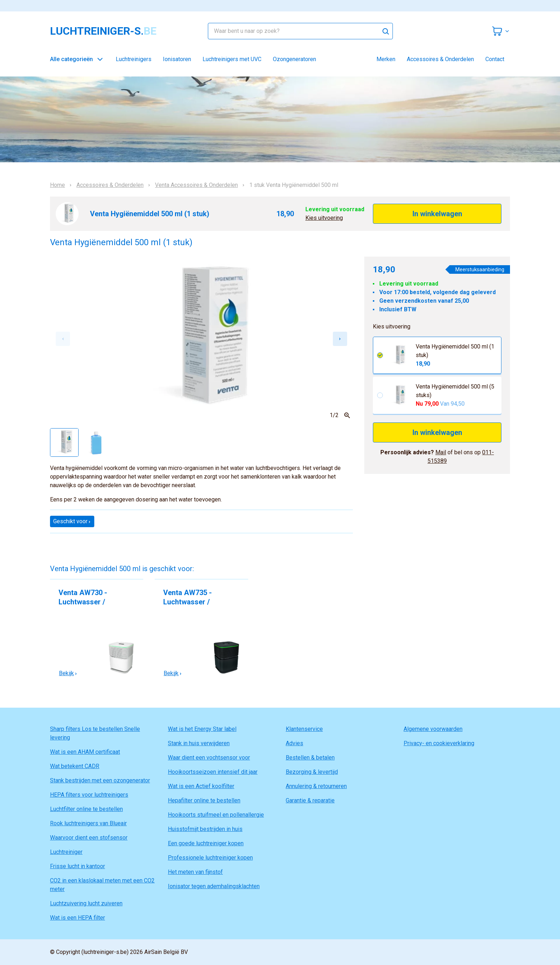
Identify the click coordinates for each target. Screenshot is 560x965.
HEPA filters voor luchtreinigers (89, 795)
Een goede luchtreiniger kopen (206, 843)
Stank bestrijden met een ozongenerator (100, 780)
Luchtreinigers (134, 59)
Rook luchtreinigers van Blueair (88, 823)
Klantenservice (304, 729)
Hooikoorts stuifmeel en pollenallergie (216, 815)
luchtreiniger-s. (103, 31)
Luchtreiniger (66, 852)
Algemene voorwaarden (433, 729)
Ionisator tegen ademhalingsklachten (214, 886)
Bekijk (68, 673)
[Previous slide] (63, 339)
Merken (386, 59)
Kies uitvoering (324, 218)
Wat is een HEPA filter (77, 918)
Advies (294, 743)
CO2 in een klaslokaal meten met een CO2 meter (102, 885)
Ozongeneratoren (294, 59)
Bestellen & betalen (310, 758)
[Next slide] (340, 339)
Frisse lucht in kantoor (77, 866)
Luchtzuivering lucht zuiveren (86, 903)
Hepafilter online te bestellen (204, 800)
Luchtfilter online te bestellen (86, 809)
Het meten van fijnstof (195, 872)
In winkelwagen (437, 214)
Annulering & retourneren (316, 786)
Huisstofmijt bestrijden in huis (205, 829)
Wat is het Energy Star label (202, 729)
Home (57, 185)
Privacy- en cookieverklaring (439, 743)
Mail (441, 452)
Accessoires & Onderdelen (440, 59)
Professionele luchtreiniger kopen (210, 858)
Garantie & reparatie (310, 800)
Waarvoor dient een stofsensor (89, 838)
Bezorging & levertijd (312, 772)
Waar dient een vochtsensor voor (209, 758)
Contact (495, 59)
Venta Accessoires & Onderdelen (196, 185)
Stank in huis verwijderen (199, 743)
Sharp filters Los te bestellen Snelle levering (95, 733)
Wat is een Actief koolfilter (201, 786)
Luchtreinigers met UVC (232, 59)
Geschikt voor (72, 521)
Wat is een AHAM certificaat (85, 752)
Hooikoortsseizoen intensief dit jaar (213, 772)
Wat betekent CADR (75, 766)
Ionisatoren (177, 59)
